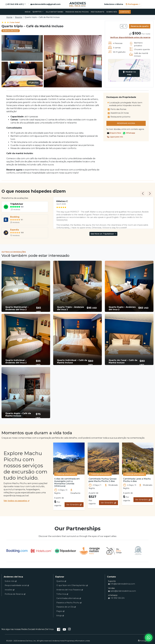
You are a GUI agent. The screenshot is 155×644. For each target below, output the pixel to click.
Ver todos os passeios (17, 501)
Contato (125, 12)
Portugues (132, 4)
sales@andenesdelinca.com (122, 591)
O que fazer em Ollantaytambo (72, 585)
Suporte (112, 581)
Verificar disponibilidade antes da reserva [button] (130, 37)
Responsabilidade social (17, 585)
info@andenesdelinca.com (122, 584)
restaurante (98, 12)
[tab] (25, 207)
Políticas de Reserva (15, 594)
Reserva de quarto (140, 26)
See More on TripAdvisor (103, 234)
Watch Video (22, 48)
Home (9, 17)
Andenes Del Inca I (11, 31)
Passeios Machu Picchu (77, 12)
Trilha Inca (62, 594)
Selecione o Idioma (114, 4)
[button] (26, 286)
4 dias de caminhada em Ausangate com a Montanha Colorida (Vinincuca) (67, 482)
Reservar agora (126, 123)
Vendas (111, 588)
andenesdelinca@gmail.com (45, 4)
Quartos (38, 12)
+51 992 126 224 (116, 598)
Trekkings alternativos (66, 474)
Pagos (60, 611)
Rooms (18, 17)
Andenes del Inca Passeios (70, 590)
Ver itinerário (74, 505)
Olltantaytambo (55, 12)
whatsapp (113, 595)
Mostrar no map (129, 73)
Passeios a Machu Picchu (69, 603)
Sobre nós (112, 12)
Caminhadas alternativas (69, 598)
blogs (60, 616)
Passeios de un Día (66, 607)
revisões (10, 590)
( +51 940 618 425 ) (15, 4)
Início (28, 12)
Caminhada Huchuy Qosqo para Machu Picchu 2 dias (103, 480)
